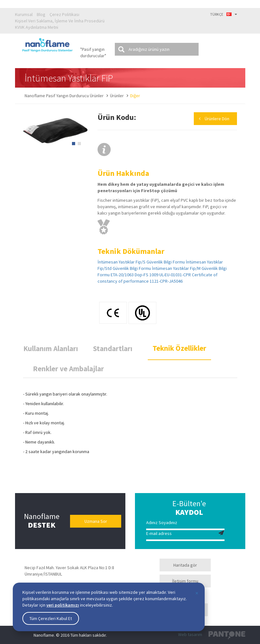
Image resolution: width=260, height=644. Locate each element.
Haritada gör (185, 565)
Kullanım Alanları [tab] (51, 348)
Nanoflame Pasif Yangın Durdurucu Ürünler (64, 96)
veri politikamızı (63, 605)
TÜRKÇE (224, 14)
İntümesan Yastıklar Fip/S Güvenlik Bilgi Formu (141, 262)
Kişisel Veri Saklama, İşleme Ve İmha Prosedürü (60, 21)
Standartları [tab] (113, 348)
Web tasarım (190, 634)
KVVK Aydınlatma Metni (37, 27)
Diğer (135, 96)
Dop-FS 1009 (146, 275)
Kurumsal (24, 14)
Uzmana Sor (96, 521)
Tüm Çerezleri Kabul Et (51, 618)
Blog (41, 14)
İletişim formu (185, 581)
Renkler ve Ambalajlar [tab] (68, 369)
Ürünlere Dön (217, 119)
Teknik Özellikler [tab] (179, 348)
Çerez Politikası (64, 14)
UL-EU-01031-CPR (175, 275)
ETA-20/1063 (122, 275)
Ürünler (117, 96)
